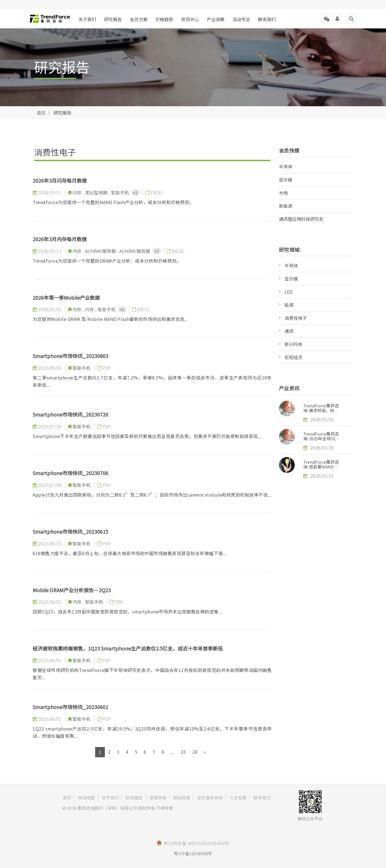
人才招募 (238, 798)
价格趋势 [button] (164, 19)
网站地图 (86, 798)
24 (195, 752)
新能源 (286, 206)
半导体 (286, 166)
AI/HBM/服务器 (101, 251)
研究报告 (113, 19)
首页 (41, 113)
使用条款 (158, 798)
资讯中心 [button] (190, 19)
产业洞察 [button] (216, 19)
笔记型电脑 (97, 192)
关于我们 (87, 19)
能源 (289, 305)
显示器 (286, 180)
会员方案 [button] (139, 19)
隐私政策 (182, 798)
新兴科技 (293, 344)
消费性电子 (296, 318)
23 (183, 752)
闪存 (78, 192)
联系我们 (267, 19)
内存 (78, 251)
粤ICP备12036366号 (193, 853)
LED (289, 292)
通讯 (289, 331)
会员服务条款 (210, 798)
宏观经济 (293, 357)
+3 (157, 251)
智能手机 (120, 192)
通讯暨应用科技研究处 (301, 219)
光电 (283, 193)
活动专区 (241, 19)
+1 (136, 193)
